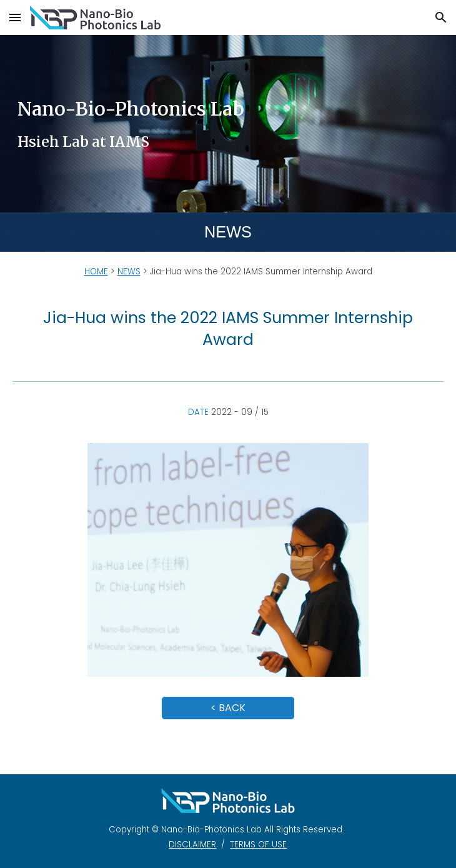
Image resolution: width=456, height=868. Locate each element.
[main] (228, 123)
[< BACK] (228, 708)
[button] (15, 17)
